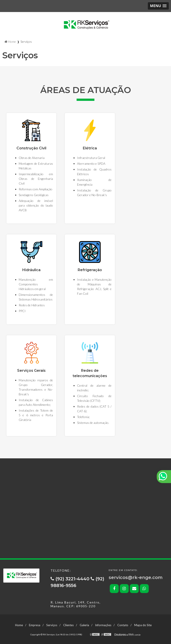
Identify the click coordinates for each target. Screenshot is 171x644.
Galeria (84, 625)
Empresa (35, 625)
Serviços (52, 625)
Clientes (68, 625)
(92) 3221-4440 (71, 579)
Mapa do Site (143, 625)
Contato (123, 625)
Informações (103, 625)
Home (19, 625)
